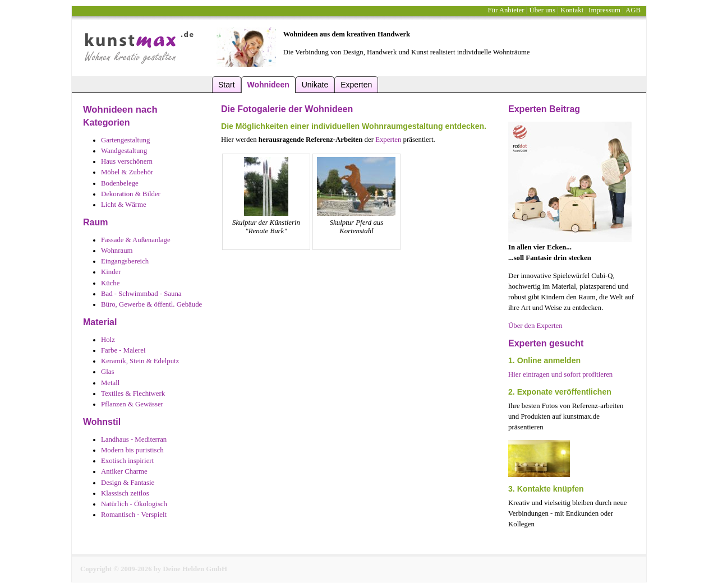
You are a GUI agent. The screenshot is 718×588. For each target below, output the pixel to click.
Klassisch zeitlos (125, 493)
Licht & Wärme (124, 205)
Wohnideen (268, 85)
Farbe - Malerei (123, 350)
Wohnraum (117, 251)
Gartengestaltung (125, 140)
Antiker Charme (124, 471)
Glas (107, 372)
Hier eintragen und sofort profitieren (560, 374)
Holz (108, 340)
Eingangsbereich (125, 261)
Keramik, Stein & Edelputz (140, 361)
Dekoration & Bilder (131, 194)
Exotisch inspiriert (127, 461)
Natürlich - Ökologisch (134, 504)
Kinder (111, 272)
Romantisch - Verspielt (134, 515)
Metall (110, 383)
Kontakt (572, 10)
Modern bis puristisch (132, 450)
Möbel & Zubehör (127, 172)
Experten (356, 85)
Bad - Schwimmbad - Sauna (141, 294)
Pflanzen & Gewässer (132, 404)
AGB (633, 10)
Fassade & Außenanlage (136, 240)
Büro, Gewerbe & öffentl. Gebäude (151, 304)
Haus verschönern (127, 161)
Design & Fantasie (128, 483)
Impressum (604, 10)
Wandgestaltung (124, 151)
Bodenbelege (120, 183)
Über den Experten (535, 326)
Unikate (315, 85)
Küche (110, 283)
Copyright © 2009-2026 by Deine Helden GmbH (154, 569)
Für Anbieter (506, 10)
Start (227, 85)
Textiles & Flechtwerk (133, 393)
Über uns (542, 10)
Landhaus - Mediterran (134, 439)
